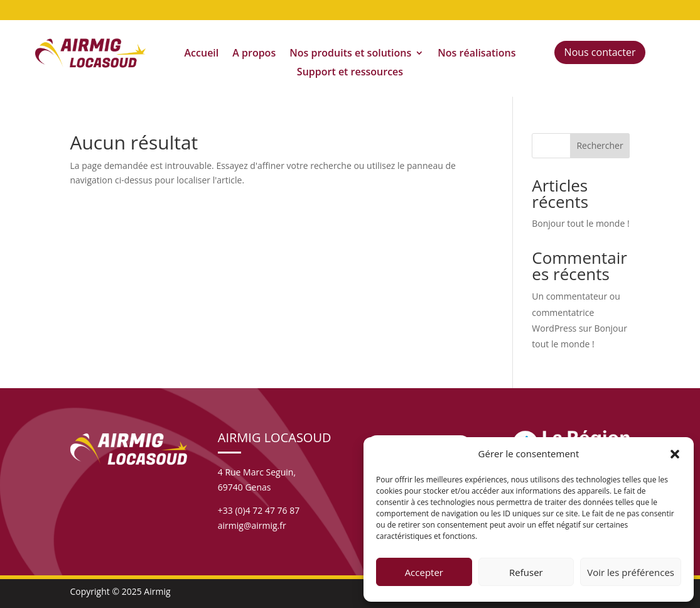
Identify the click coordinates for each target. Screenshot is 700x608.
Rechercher (600, 145)
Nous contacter (600, 52)
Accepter (424, 572)
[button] (675, 454)
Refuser (526, 572)
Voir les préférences (631, 572)
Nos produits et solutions (350, 54)
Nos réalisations (477, 54)
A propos (254, 54)
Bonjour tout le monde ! (580, 223)
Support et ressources (350, 73)
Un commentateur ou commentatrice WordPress (576, 312)
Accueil (202, 54)
